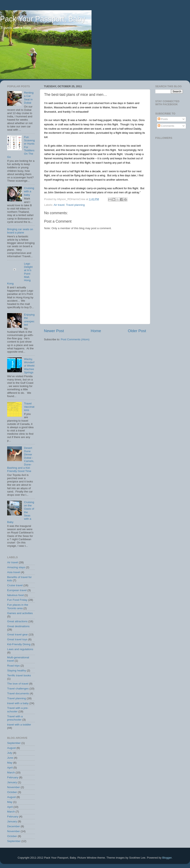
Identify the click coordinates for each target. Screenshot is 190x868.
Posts (163, 119)
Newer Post (54, 331)
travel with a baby (18, 703)
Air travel (59, 205)
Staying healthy (17, 671)
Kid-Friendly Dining (19, 644)
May (10, 763)
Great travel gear (17, 634)
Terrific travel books (19, 675)
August (11, 748)
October (12, 792)
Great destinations (18, 626)
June (10, 758)
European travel (17, 590)
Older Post (137, 331)
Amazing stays (16, 567)
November (13, 787)
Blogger (167, 858)
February (13, 777)
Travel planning (75, 205)
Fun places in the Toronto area (18, 606)
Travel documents (18, 693)
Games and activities (20, 613)
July (10, 753)
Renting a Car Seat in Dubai (29, 98)
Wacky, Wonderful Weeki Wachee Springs (29, 366)
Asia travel (14, 572)
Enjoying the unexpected (29, 320)
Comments (166, 126)
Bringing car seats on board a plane (20, 231)
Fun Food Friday (17, 600)
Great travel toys (17, 639)
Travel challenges (18, 689)
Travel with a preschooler (15, 718)
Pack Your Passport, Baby (42, 19)
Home (96, 331)
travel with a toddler (19, 725)
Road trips (13, 666)
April (10, 768)
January (12, 782)
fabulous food (15, 595)
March (11, 772)
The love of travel (18, 684)
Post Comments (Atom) (75, 339)
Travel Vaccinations (29, 407)
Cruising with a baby (29, 191)
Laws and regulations (20, 649)
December (13, 826)
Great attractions (17, 621)
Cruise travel (15, 585)
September (14, 743)
